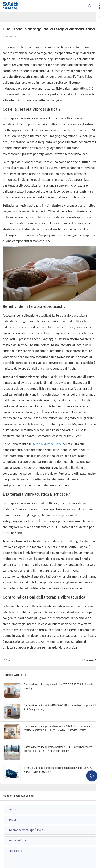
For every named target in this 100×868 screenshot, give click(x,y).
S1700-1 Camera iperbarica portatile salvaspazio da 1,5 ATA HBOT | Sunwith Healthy (58, 770)
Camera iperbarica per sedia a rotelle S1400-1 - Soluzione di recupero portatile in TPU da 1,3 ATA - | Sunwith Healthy (57, 728)
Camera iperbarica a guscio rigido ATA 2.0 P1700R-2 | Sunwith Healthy (59, 686)
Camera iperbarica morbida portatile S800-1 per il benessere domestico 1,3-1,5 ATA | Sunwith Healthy (58, 749)
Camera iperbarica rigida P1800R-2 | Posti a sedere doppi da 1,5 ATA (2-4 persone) (60, 707)
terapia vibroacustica (48, 444)
